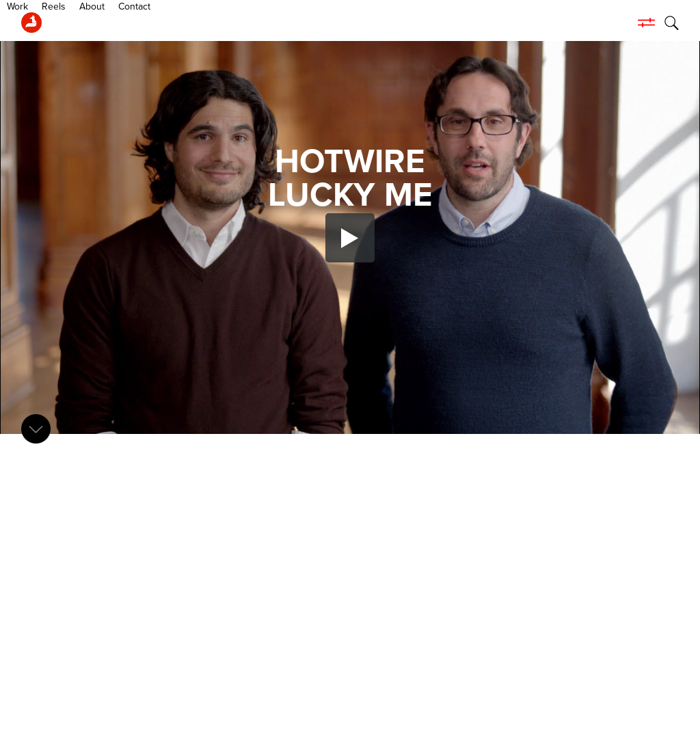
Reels (109, 23)
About (147, 23)
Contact (190, 23)
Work (73, 23)
